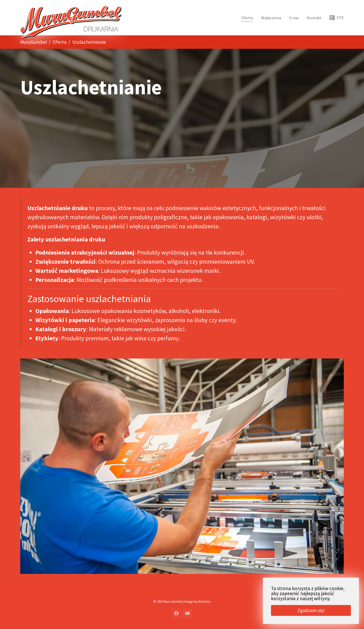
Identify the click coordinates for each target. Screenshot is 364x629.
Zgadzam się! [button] (311, 610)
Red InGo (204, 602)
